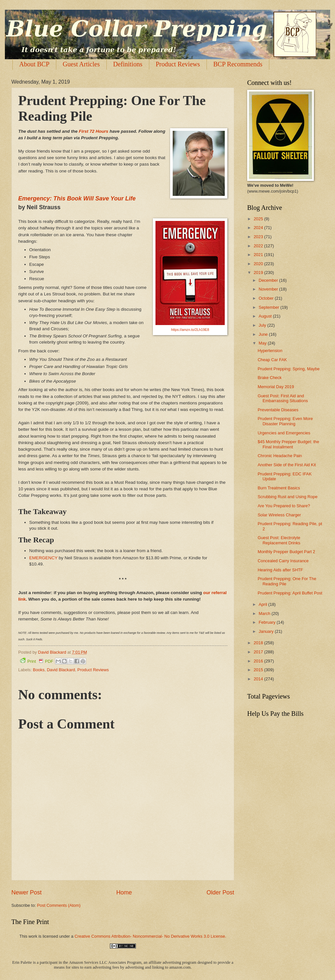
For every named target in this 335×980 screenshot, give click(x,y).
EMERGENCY (44, 558)
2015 (259, 670)
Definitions (128, 64)
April (263, 604)
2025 (259, 219)
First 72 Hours (94, 131)
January (267, 631)
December (269, 280)
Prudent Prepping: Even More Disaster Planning (285, 421)
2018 (259, 643)
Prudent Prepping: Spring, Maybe (288, 369)
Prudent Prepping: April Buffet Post (290, 593)
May (263, 343)
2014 (259, 679)
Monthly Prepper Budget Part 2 (286, 552)
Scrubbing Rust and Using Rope (288, 497)
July (263, 325)
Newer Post (27, 892)
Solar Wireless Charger (279, 515)
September (269, 307)
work (33, 936)
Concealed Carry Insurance (283, 561)
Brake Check (270, 378)
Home (124, 892)
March (265, 613)
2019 (259, 272)
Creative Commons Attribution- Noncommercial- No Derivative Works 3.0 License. (150, 936)
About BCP (34, 64)
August (266, 316)
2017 (259, 652)
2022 (259, 246)
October (267, 298)
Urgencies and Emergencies (284, 433)
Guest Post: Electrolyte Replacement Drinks (279, 540)
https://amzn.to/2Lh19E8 (190, 330)
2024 (259, 228)
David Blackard (61, 670)
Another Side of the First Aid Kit (287, 465)
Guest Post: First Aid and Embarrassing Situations (283, 398)
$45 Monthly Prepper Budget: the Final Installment (288, 444)
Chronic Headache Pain (280, 456)
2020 (259, 264)
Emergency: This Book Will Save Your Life (77, 198)
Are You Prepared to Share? (284, 506)
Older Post (220, 892)
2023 (259, 237)
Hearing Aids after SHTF (280, 570)
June (264, 334)
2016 (259, 661)
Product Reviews (178, 64)
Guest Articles (81, 64)
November (269, 289)
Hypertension (270, 351)
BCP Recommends (238, 64)
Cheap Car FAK (272, 360)
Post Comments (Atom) (59, 905)
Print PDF (37, 661)
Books (39, 670)
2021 (259, 255)
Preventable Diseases (278, 410)
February (268, 622)
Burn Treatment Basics (279, 488)
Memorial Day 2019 (276, 387)
